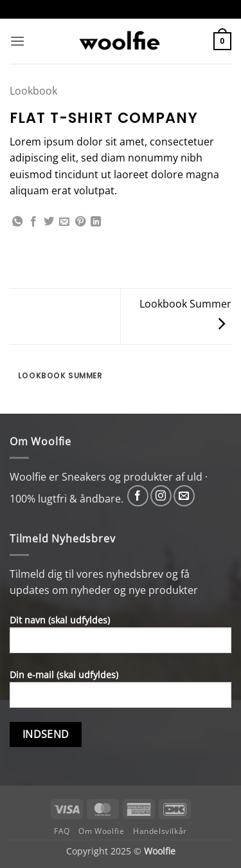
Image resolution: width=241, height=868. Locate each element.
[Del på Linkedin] (96, 222)
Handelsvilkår (160, 831)
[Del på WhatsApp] (17, 222)
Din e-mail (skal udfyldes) (121, 693)
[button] (17, 41)
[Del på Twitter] (49, 222)
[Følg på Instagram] (161, 496)
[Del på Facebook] (33, 222)
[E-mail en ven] (64, 222)
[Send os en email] (184, 496)
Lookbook (33, 91)
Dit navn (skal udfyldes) (121, 639)
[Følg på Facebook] (138, 496)
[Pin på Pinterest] (80, 222)
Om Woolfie (101, 831)
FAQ (62, 831)
